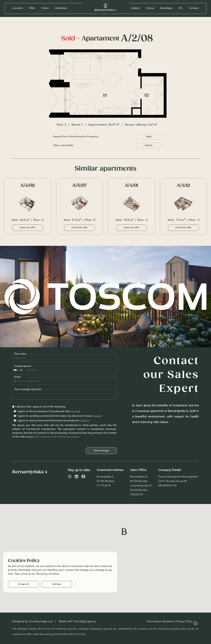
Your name (20, 354)
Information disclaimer (161, 621)
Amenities (61, 8)
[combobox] (19, 370)
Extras (150, 8)
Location (18, 8)
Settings (57, 584)
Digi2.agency (88, 621)
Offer (32, 8)
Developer (166, 8)
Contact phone (23, 366)
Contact (194, 8)
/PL (181, 8)
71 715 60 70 (104, 486)
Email (17, 377)
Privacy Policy (184, 621)
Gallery (136, 8)
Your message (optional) (28, 389)
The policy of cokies (47, 574)
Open (149, 137)
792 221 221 (137, 495)
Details (149, 146)
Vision (45, 8)
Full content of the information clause (57, 437)
